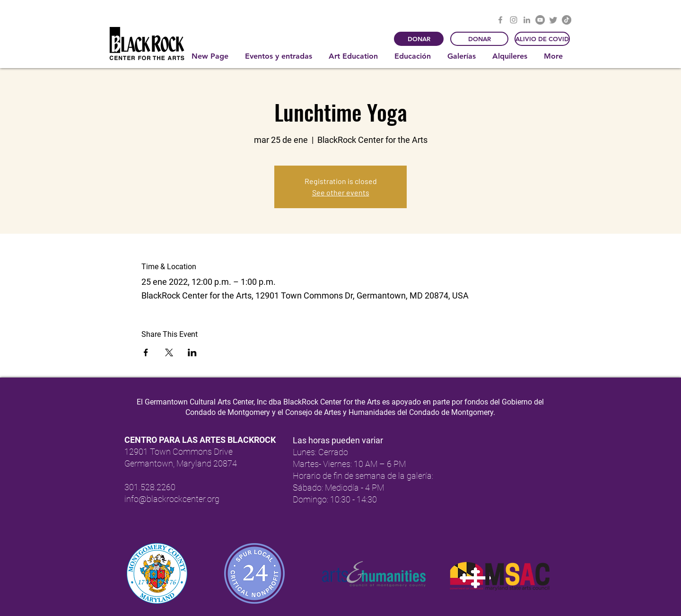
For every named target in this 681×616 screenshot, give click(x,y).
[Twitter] (553, 20)
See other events (341, 192)
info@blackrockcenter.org (172, 499)
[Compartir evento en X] (169, 352)
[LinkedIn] (527, 20)
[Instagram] (514, 20)
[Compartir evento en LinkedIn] (192, 352)
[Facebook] (500, 20)
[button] (280, 56)
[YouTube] (540, 20)
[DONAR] (419, 39)
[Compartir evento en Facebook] (146, 352)
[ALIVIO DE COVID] (542, 39)
